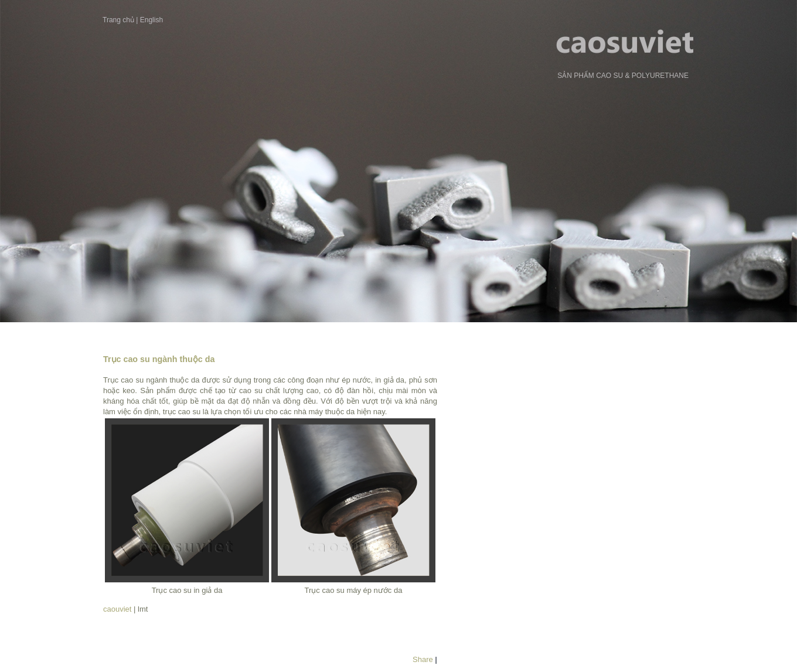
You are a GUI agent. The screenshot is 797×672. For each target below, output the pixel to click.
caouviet (117, 609)
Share (423, 659)
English (151, 20)
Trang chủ (118, 20)
